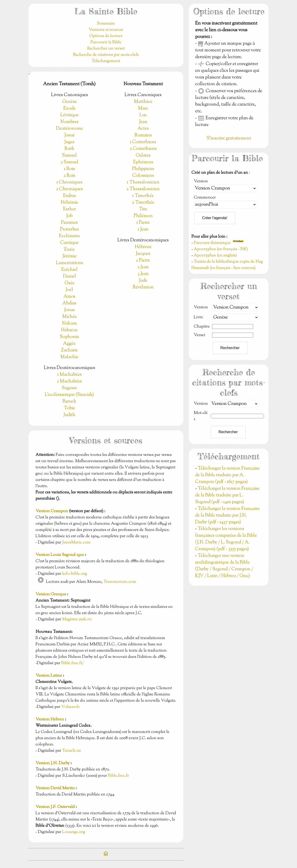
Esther (69, 209)
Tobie (69, 408)
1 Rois (69, 169)
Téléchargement (106, 61)
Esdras (69, 196)
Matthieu (143, 102)
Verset (199, 335)
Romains (143, 135)
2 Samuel (69, 162)
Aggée (69, 344)
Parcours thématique (212, 243)
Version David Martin (55, 788)
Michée (69, 317)
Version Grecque (51, 594)
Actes (143, 129)
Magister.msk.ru (77, 619)
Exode (69, 109)
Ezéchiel (69, 270)
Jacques (143, 254)
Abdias (69, 303)
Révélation (143, 287)
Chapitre (202, 327)
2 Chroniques (69, 189)
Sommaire (106, 24)
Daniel (69, 276)
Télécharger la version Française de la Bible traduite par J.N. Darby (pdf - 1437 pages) (227, 516)
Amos (69, 297)
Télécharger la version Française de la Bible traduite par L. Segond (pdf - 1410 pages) (227, 495)
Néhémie (69, 203)
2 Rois (69, 176)
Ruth (69, 149)
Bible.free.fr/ (73, 663)
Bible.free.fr (118, 776)
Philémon (143, 216)
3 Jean (143, 274)
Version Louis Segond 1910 (60, 555)
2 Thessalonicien (143, 189)
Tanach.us (71, 751)
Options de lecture (106, 36)
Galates (143, 156)
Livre (198, 317)
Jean (143, 122)
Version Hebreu (50, 720)
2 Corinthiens (143, 149)
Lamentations (69, 263)
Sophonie (69, 337)
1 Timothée (143, 196)
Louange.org (74, 832)
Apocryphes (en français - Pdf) (221, 249)
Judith (69, 415)
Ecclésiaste (69, 236)
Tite (143, 209)
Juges (69, 142)
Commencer (205, 198)
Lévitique (69, 115)
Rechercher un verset (106, 49)
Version (201, 181)
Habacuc (69, 330)
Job (69, 216)
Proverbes (69, 229)
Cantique (69, 243)
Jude (143, 281)
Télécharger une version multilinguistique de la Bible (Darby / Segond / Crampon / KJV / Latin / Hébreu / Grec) (224, 566)
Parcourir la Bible (106, 42)
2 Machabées (69, 381)
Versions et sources (106, 30)
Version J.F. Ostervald (55, 807)
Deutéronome (69, 129)
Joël (69, 290)
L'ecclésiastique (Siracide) (69, 395)
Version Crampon (52, 511)
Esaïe (69, 250)
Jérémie (69, 256)
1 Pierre (143, 223)
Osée (69, 283)
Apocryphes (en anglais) (215, 256)
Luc (143, 115)
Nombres (69, 122)
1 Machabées (69, 375)
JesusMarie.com (76, 543)
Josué (69, 135)
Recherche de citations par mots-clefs (106, 55)
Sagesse (69, 388)
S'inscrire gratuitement (229, 138)
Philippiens (143, 169)
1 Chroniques (69, 182)
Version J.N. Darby (53, 763)
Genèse (69, 102)
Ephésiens (143, 162)
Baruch (69, 402)
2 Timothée (143, 203)
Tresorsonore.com (120, 582)
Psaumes (69, 223)
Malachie (69, 357)
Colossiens (143, 176)
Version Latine (49, 676)
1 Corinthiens (143, 142)
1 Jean (143, 229)
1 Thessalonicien (143, 182)
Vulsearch (70, 707)
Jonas (69, 310)
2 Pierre (143, 260)
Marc (143, 109)
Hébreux (143, 247)
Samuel (69, 156)
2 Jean (143, 267)
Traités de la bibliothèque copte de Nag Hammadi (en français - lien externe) (227, 265)
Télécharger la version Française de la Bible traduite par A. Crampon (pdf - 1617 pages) (227, 475)
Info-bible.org (75, 574)
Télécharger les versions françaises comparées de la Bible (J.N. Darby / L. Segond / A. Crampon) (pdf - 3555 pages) (226, 539)
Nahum (69, 324)
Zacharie (69, 350)
